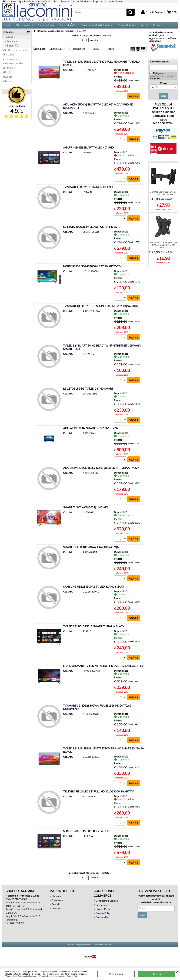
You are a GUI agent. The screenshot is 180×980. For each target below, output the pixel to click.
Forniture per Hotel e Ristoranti (97, 26)
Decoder (9, 57)
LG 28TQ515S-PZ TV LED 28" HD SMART (88, 391)
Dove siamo (58, 903)
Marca (163, 85)
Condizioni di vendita (107, 904)
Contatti (158, 26)
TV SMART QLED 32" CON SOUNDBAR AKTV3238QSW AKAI (101, 308)
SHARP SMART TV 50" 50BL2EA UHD (86, 834)
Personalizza (116, 974)
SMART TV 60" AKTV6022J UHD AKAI (86, 510)
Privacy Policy (103, 912)
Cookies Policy (72, 976)
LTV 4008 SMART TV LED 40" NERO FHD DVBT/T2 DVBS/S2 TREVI (104, 669)
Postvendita (102, 920)
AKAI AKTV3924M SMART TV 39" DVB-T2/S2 (91, 431)
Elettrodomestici (24, 26)
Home (7, 26)
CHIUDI (177, 971)
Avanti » (94, 42)
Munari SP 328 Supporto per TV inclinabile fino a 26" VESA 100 (163, 247)
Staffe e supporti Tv (16, 52)
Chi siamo (57, 899)
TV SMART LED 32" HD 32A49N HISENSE (89, 189)
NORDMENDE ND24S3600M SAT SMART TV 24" (93, 269)
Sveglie (8, 79)
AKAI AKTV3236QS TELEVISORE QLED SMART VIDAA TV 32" (101, 470)
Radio (8, 75)
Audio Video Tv (68, 26)
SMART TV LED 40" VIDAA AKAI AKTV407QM (91, 550)
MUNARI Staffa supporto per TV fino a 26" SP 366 (163, 195)
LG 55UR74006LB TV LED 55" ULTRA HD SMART (93, 229)
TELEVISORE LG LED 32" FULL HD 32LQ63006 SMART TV (98, 794)
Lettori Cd (10, 70)
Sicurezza (10, 83)
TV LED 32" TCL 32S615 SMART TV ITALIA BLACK (94, 629)
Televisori (10, 39)
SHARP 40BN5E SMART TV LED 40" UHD (88, 150)
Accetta (157, 974)
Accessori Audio (14, 66)
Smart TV (13, 48)
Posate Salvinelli (127, 26)
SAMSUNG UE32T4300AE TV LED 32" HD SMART (94, 589)
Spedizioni (101, 908)
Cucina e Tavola (46, 26)
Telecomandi (12, 61)
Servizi (144, 26)
